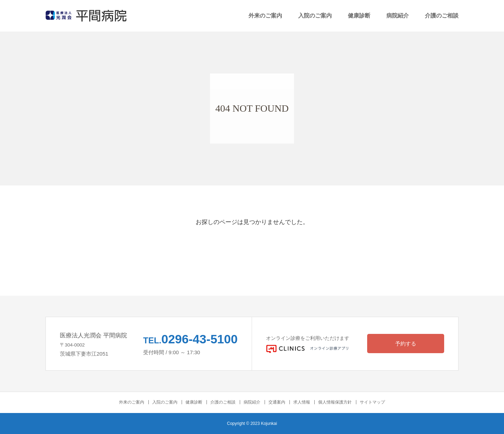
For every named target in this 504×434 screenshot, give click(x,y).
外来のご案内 (265, 16)
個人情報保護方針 (335, 402)
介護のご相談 (442, 16)
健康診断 (359, 16)
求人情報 (302, 402)
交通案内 (277, 402)
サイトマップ (372, 402)
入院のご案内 (315, 16)
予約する (406, 344)
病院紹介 (398, 16)
